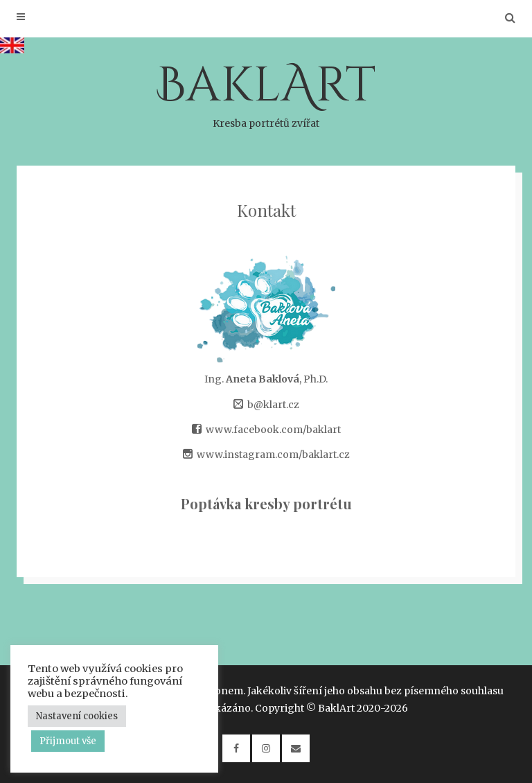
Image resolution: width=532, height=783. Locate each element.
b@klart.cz (273, 405)
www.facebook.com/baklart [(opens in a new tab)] (273, 430)
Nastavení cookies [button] (77, 716)
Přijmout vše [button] (68, 741)
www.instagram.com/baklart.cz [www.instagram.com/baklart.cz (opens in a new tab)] (273, 455)
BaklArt (266, 92)
